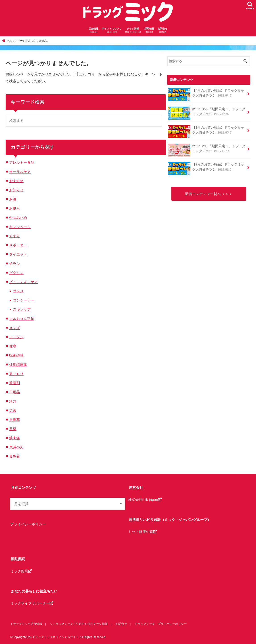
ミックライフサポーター (32, 603)
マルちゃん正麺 (22, 319)
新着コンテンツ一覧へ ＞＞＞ (209, 194)
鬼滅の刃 (16, 447)
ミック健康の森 (142, 532)
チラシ (15, 264)
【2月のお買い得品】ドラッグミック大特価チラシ (206, 168)
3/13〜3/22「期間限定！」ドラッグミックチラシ (207, 113)
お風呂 (15, 208)
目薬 (13, 429)
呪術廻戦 (16, 355)
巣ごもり (16, 374)
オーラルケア (20, 172)
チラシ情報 (133, 30)
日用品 (15, 392)
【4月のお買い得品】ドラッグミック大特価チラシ (206, 95)
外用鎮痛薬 (18, 365)
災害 (13, 411)
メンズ (15, 328)
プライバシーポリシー (28, 524)
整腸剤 (15, 383)
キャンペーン (20, 227)
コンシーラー (24, 300)
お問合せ (162, 30)
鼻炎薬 (15, 456)
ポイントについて (112, 30)
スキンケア (22, 309)
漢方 (13, 401)
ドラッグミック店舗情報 (26, 624)
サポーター (18, 245)
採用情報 (149, 30)
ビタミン (16, 273)
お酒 (13, 199)
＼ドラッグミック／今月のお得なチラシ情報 (79, 624)
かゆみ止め (18, 218)
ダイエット (18, 254)
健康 (13, 346)
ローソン (16, 337)
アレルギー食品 (22, 162)
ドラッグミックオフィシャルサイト (56, 637)
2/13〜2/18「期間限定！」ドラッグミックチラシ (207, 150)
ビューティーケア (23, 282)
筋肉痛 (15, 438)
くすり (15, 236)
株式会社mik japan (145, 500)
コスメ (18, 291)
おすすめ (16, 181)
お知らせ (16, 190)
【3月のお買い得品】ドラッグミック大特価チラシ (206, 132)
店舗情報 (94, 30)
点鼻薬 (15, 420)
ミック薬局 (21, 571)
